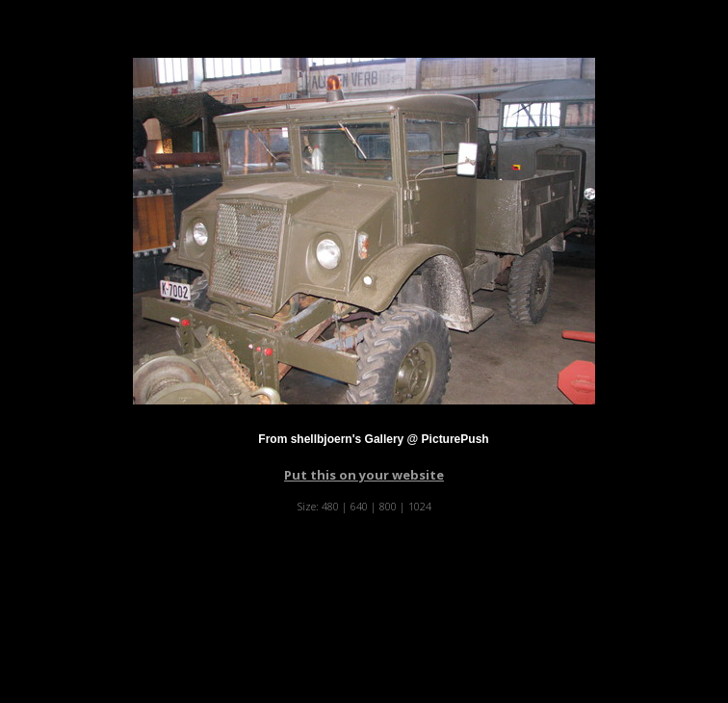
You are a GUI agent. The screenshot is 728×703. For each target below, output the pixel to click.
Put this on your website (364, 475)
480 (330, 506)
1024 (420, 506)
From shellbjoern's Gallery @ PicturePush (373, 439)
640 (359, 506)
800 (388, 506)
